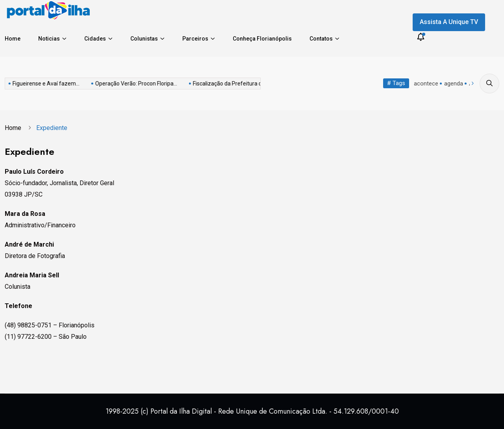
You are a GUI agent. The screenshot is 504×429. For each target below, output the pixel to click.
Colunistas (144, 39)
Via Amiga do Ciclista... (252, 84)
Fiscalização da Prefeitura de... (171, 84)
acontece (426, 84)
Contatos (321, 39)
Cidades (95, 39)
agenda (454, 84)
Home (13, 39)
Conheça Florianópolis (262, 39)
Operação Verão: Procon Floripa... (76, 84)
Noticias (49, 39)
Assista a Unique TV (449, 22)
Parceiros (195, 39)
